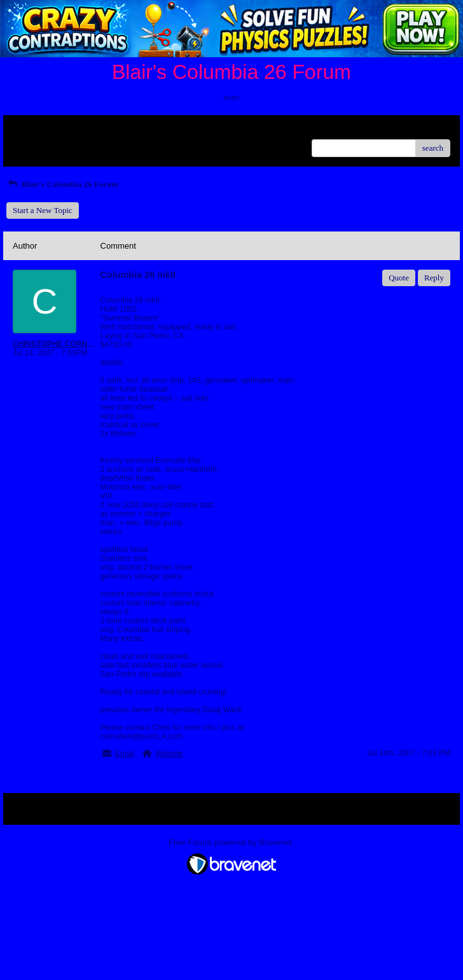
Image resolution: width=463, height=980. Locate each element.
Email (125, 754)
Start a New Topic (43, 210)
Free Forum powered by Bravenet (231, 842)
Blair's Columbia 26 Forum (62, 184)
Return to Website (42, 129)
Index (92, 129)
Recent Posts (34, 144)
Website (169, 754)
